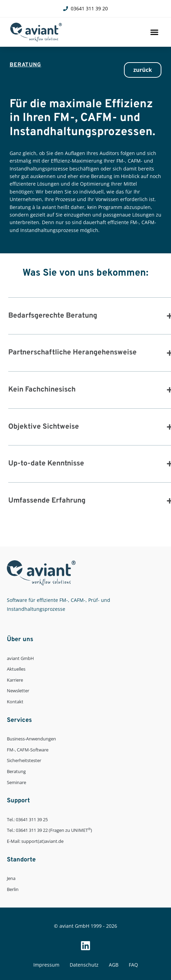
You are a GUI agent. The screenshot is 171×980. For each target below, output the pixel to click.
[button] (155, 32)
